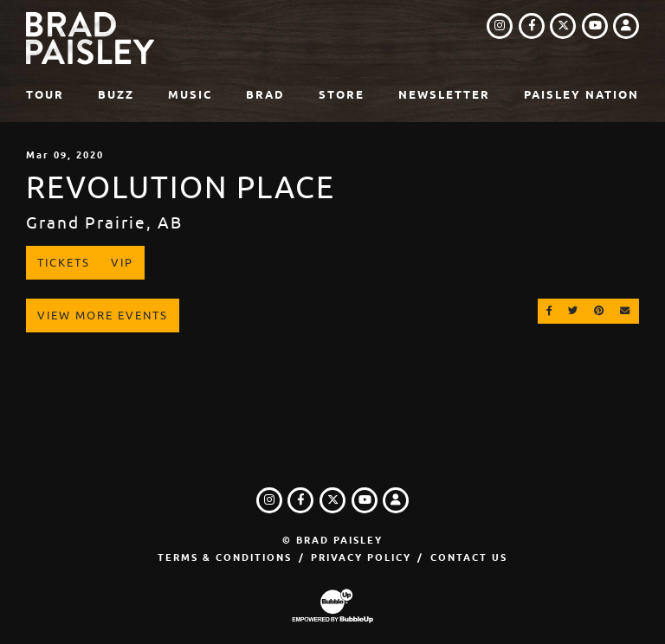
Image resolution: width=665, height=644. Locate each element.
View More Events (103, 316)
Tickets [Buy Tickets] (64, 263)
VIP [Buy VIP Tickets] (122, 263)
